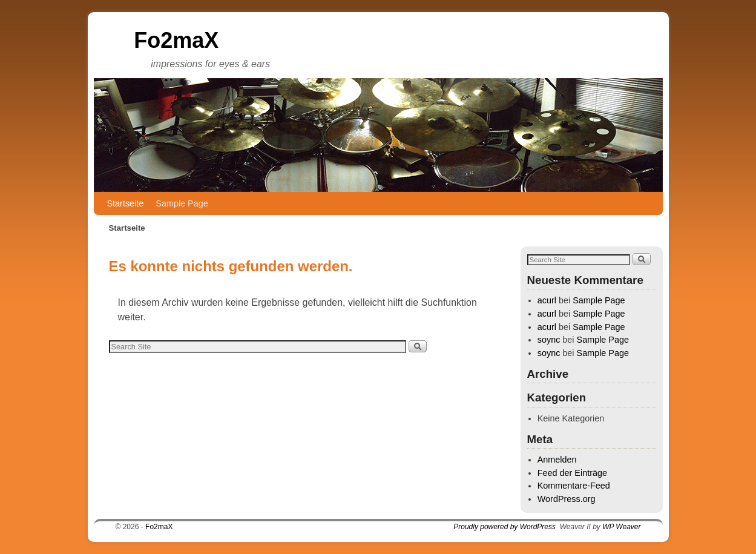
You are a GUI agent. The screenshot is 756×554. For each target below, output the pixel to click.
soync (549, 340)
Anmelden (557, 460)
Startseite (126, 203)
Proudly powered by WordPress (505, 527)
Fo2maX (176, 40)
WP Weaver (621, 527)
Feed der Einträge (572, 473)
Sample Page (182, 203)
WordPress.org (567, 499)
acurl (547, 300)
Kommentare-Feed (574, 486)
